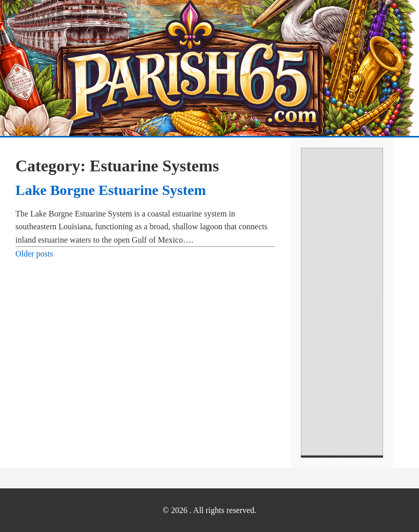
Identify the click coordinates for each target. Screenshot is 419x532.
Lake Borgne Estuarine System (111, 190)
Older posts (34, 254)
